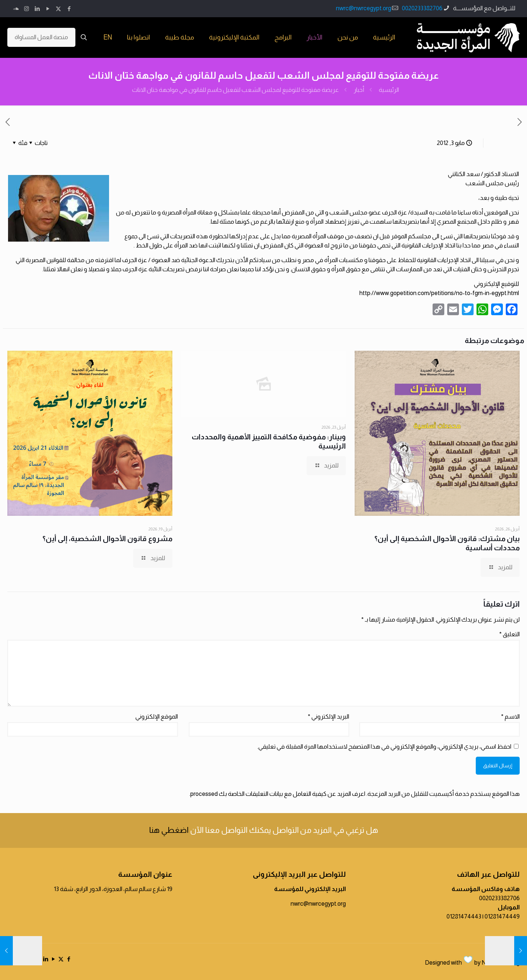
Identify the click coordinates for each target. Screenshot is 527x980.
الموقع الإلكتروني (157, 717)
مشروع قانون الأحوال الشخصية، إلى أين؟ (107, 539)
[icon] (16, 9)
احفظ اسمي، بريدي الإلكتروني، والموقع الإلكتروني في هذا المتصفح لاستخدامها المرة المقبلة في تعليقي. (384, 747)
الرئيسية (389, 90)
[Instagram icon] (27, 9)
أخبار (359, 90)
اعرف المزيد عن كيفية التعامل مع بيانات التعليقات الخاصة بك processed (278, 794)
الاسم (510, 717)
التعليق (509, 634)
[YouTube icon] (48, 9)
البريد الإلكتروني (328, 717)
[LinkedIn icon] (37, 9)
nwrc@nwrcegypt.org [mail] (364, 8)
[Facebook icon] (69, 9)
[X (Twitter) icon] (58, 9)
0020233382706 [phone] (422, 8)
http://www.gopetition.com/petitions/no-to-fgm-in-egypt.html (439, 293)
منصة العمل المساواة (41, 37)
